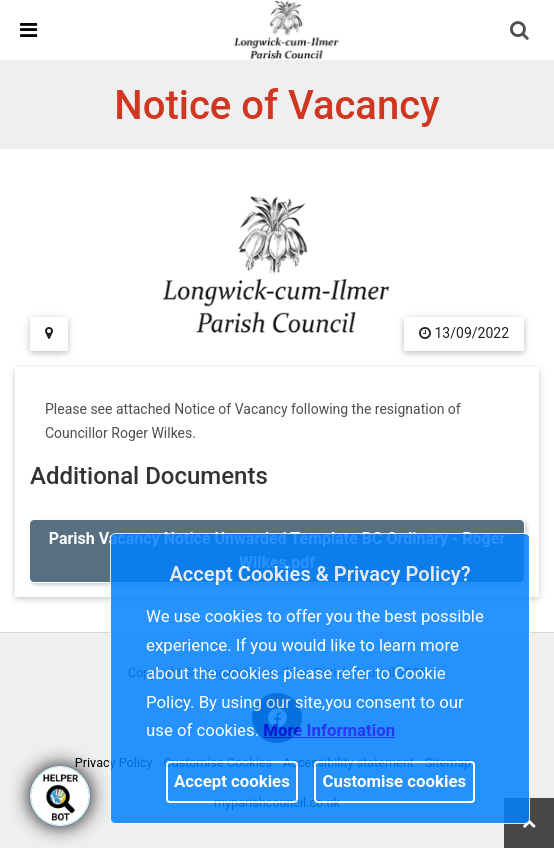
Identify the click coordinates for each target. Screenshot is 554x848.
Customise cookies (395, 781)
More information (329, 730)
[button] (521, 32)
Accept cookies (232, 781)
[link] (285, 29)
